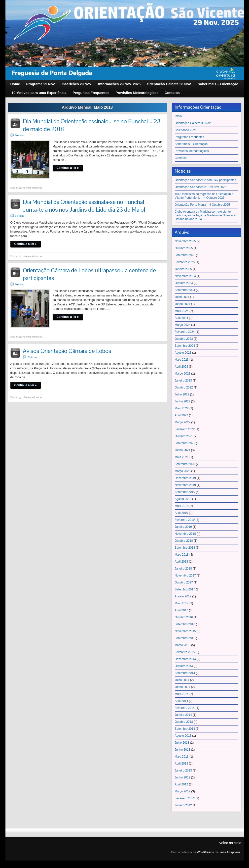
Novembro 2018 (185, 534)
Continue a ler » (68, 168)
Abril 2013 (181, 764)
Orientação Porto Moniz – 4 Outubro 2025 (202, 205)
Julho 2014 (182, 680)
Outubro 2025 (184, 248)
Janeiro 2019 (183, 527)
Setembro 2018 (185, 548)
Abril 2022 (181, 415)
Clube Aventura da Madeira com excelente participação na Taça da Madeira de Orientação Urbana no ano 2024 (206, 215)
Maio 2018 (182, 555)
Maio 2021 (182, 457)
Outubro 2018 (184, 541)
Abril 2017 (181, 610)
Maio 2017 (182, 603)
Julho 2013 (182, 743)
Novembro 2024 (185, 276)
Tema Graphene (230, 852)
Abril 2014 (181, 701)
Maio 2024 (182, 311)
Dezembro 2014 (185, 659)
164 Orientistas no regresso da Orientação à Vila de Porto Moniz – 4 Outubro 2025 (204, 196)
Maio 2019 (182, 506)
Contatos (181, 158)
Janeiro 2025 (183, 269)
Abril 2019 (181, 513)
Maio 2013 (182, 757)
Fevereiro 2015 (185, 652)
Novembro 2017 (185, 576)
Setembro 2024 (185, 290)
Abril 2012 (181, 784)
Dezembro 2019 (185, 478)
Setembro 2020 (185, 464)
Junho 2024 (183, 304)
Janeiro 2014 (183, 715)
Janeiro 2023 (183, 381)
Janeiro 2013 (183, 771)
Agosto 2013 (183, 736)
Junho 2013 (183, 750)
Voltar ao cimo (230, 843)
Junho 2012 (183, 777)
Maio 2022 (182, 408)
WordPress (204, 852)
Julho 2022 (182, 394)
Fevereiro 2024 (185, 332)
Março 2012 (183, 791)
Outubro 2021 (184, 436)
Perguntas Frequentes (190, 137)
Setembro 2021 (185, 443)
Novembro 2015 (185, 631)
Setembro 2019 (185, 492)
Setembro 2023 (185, 346)
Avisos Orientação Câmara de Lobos (67, 351)
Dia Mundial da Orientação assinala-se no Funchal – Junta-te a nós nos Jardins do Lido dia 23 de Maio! (86, 206)
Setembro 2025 (185, 255)
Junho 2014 (183, 687)
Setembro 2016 (185, 624)
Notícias (20, 135)
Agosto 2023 (183, 353)
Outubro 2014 (184, 666)
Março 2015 (183, 645)
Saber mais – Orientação (191, 144)
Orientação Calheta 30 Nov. (193, 123)
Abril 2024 (181, 318)
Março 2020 (183, 471)
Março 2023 (183, 374)
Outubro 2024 (184, 283)
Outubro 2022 (184, 387)
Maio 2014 (182, 694)
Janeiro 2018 (183, 569)
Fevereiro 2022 (185, 429)
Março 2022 (183, 422)
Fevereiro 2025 (185, 262)
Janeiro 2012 (183, 805)
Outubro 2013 (184, 722)
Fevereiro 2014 (185, 708)
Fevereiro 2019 (185, 520)
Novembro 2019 (185, 485)
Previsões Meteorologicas (192, 151)
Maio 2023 (182, 360)
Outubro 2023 (184, 339)
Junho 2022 (183, 401)
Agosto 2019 (183, 499)
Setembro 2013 (185, 729)
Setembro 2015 (185, 638)
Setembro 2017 (185, 589)
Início (178, 116)
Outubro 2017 (184, 582)
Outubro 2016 (184, 617)
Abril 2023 (181, 367)
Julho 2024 (182, 297)
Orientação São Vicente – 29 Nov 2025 (201, 187)
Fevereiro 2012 (185, 798)
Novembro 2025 (185, 241)
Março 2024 (183, 325)
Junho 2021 (183, 450)
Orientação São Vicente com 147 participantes (205, 180)
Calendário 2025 (186, 130)
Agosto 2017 (183, 596)
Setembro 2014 (185, 673)
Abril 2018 (181, 562)
